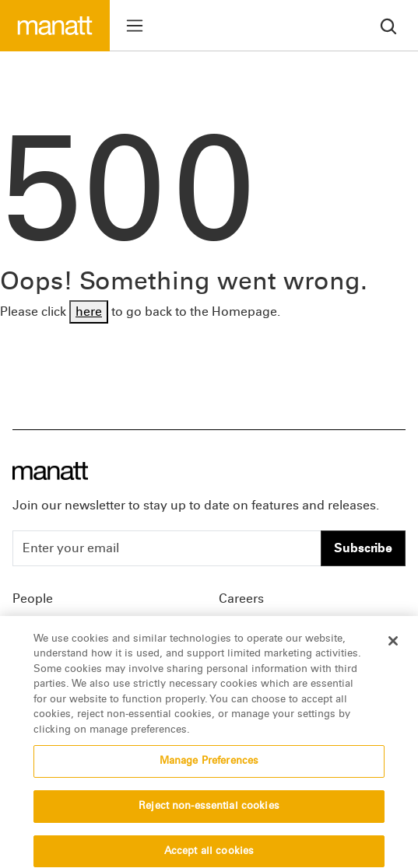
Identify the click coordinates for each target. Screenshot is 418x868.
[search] (388, 25)
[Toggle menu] (135, 26)
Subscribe (363, 548)
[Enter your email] (167, 548)
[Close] (393, 646)
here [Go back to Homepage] (89, 311)
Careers (241, 598)
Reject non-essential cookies (209, 812)
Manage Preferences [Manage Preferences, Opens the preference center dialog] (209, 767)
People (33, 598)
